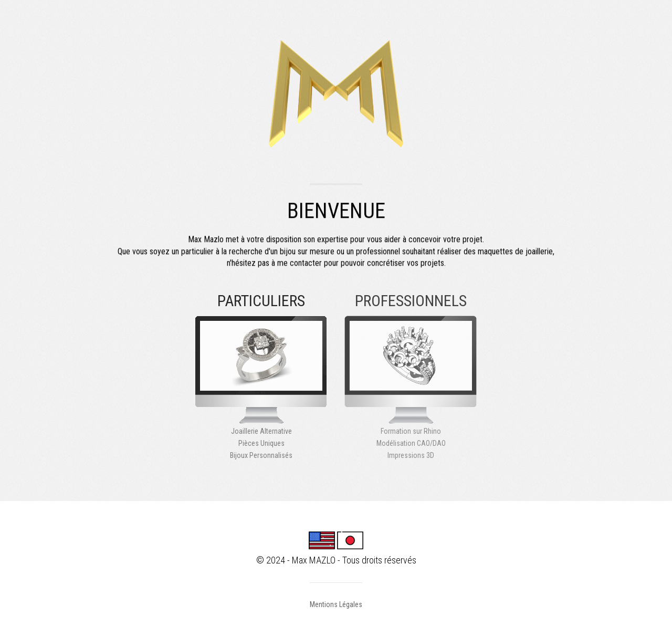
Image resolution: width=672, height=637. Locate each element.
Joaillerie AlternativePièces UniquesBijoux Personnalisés (261, 387)
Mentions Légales (336, 604)
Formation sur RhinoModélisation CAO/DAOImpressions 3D (411, 387)
